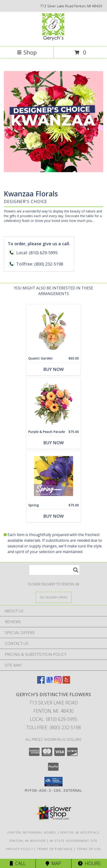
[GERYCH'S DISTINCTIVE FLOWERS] (53, 40)
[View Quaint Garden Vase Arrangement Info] (53, 329)
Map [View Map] (53, 863)
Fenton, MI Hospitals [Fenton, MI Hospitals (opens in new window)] (80, 832)
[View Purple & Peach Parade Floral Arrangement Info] (53, 403)
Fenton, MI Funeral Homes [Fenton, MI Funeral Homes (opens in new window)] (32, 832)
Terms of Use (89, 849)
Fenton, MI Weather (28, 841)
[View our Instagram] (58, 682)
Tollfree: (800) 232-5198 (53, 727)
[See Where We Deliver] (54, 597)
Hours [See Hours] (89, 863)
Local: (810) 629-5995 (54, 719)
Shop (27, 52)
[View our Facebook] (41, 682)
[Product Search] (54, 570)
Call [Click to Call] (18, 863)
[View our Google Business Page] (49, 682)
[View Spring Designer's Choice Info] (53, 476)
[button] (53, 782)
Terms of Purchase (55, 849)
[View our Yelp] (66, 682)
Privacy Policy (20, 849)
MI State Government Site (73, 841)
